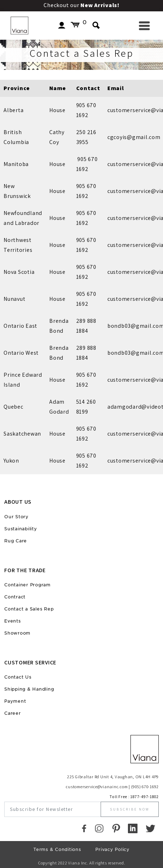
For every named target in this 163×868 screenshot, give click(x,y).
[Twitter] (150, 828)
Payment (15, 701)
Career (13, 713)
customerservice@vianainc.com (97, 787)
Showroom (17, 633)
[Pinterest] (116, 828)
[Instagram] (99, 828)
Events (13, 621)
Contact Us (18, 677)
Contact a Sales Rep (29, 609)
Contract (15, 597)
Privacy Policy (113, 849)
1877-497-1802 (145, 797)
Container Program (27, 585)
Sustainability (21, 529)
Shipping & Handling (29, 689)
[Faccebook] (84, 828)
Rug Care (16, 541)
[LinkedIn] (133, 828)
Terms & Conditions (57, 849)
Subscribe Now (130, 809)
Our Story (16, 517)
